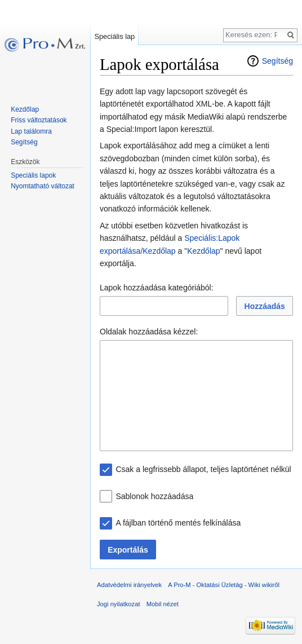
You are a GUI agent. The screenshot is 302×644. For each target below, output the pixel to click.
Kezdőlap (203, 251)
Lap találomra (31, 131)
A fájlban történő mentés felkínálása (178, 523)
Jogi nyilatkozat (119, 604)
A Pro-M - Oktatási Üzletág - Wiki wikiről (224, 585)
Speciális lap (114, 36)
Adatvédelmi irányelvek (129, 585)
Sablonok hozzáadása (154, 496)
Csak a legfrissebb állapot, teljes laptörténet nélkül (203, 469)
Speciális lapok (33, 175)
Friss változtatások (39, 120)
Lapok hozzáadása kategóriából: (157, 288)
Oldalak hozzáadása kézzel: (149, 332)
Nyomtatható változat (43, 186)
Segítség (277, 61)
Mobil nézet (163, 604)
